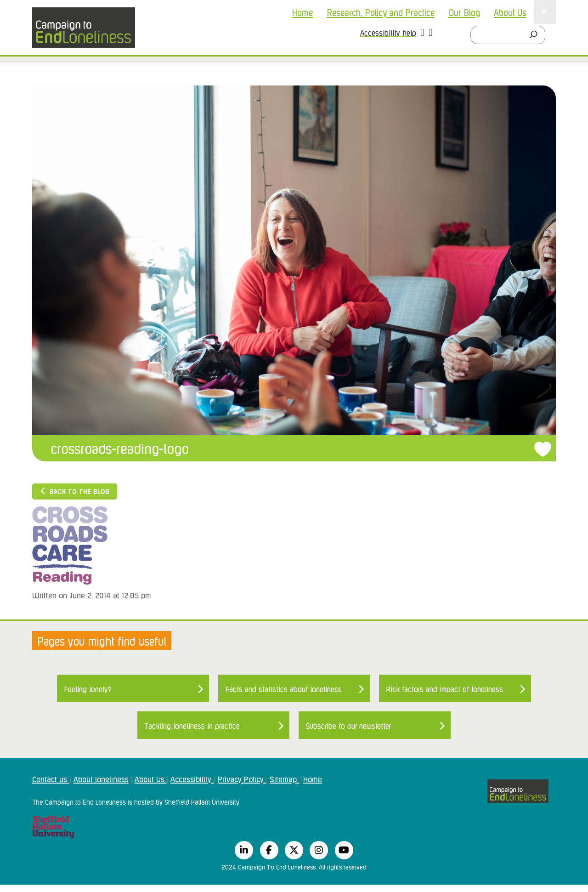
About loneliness (101, 778)
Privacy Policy (242, 778)
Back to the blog (75, 491)
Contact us (51, 778)
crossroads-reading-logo (120, 448)
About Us (510, 12)
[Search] (536, 35)
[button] (423, 34)
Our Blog (464, 12)
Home (302, 12)
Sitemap (284, 778)
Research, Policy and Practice (381, 12)
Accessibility (192, 778)
